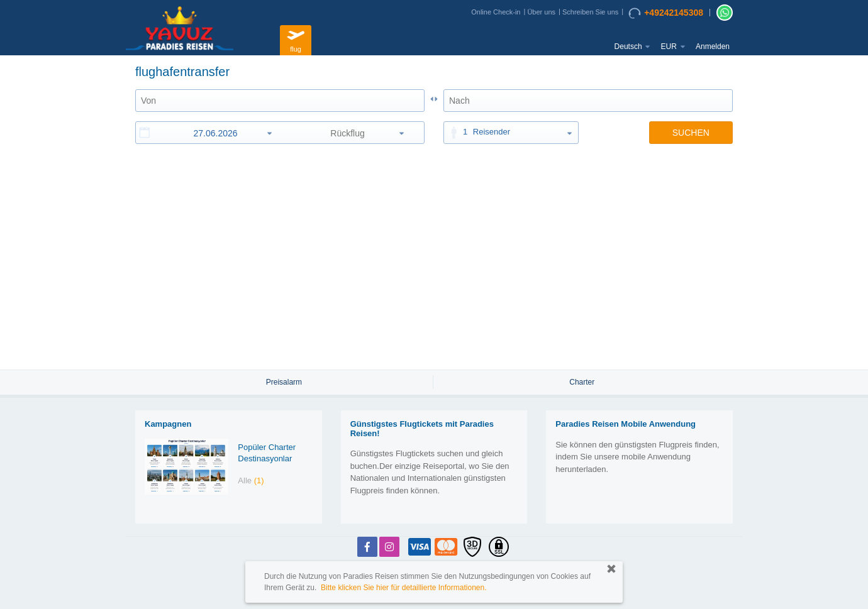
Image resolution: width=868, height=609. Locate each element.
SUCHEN (691, 133)
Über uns (541, 12)
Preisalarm (284, 382)
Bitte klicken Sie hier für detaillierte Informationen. (403, 588)
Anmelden (713, 47)
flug (296, 39)
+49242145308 (666, 13)
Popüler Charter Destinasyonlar (267, 453)
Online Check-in (496, 12)
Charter (582, 382)
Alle (251, 480)
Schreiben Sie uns (590, 12)
